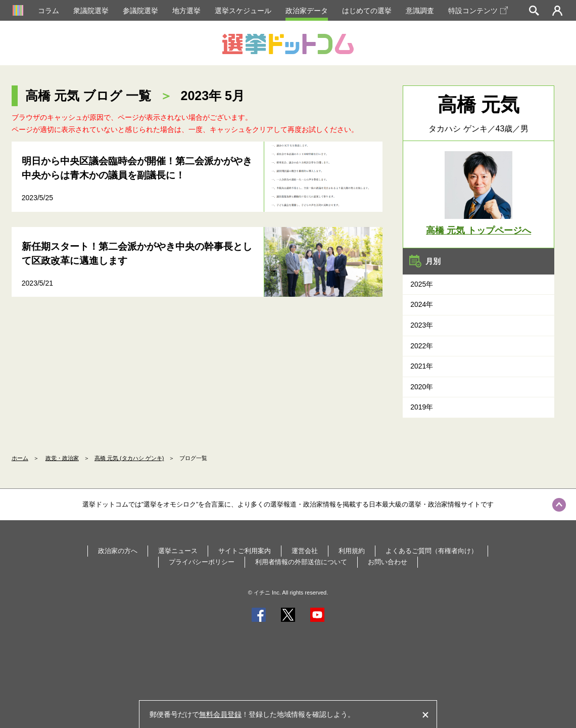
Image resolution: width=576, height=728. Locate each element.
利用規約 (352, 551)
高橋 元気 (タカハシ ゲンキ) (129, 458)
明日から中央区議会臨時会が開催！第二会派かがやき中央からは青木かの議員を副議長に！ (137, 168)
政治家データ (307, 11)
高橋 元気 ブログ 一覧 (88, 96)
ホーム (20, 458)
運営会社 (305, 551)
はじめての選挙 (367, 11)
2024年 (422, 304)
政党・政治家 (62, 458)
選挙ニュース (178, 551)
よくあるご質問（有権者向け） (431, 551)
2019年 (422, 407)
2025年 (422, 284)
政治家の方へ (118, 551)
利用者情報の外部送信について (301, 562)
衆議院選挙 (91, 11)
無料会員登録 (220, 714)
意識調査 (420, 11)
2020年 (422, 387)
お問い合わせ (388, 562)
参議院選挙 (140, 11)
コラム (49, 11)
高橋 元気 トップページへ (478, 231)
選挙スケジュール (243, 11)
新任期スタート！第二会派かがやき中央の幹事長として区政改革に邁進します (137, 254)
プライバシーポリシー (202, 562)
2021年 (422, 366)
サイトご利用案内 (245, 551)
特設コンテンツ (478, 11)
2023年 (422, 325)
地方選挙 (186, 11)
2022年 (422, 346)
